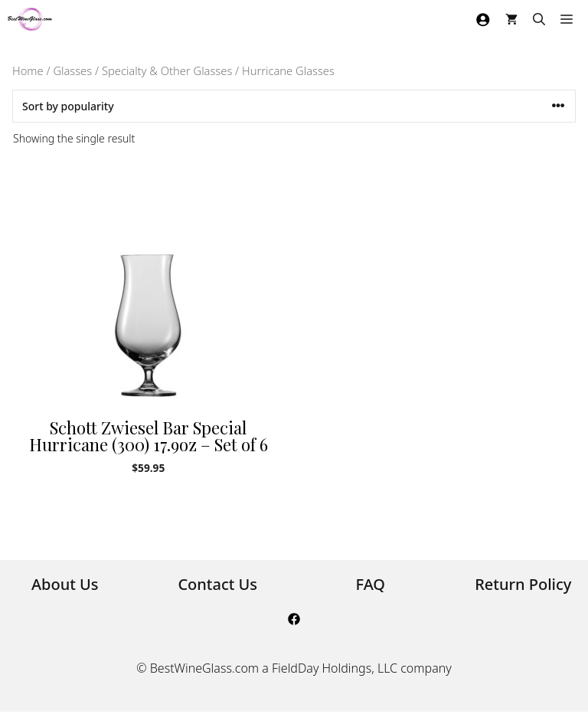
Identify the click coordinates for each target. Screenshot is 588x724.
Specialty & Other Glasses (167, 70)
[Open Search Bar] (539, 19)
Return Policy (523, 584)
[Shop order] (294, 106)
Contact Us (217, 584)
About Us (65, 584)
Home (28, 70)
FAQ (370, 584)
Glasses (72, 70)
